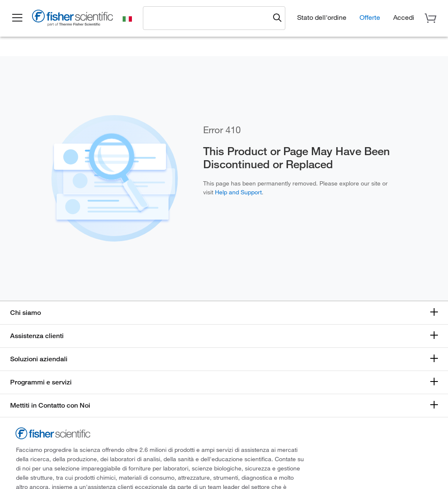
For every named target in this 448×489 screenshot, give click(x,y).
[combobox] (209, 18)
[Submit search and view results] (277, 18)
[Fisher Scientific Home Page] (74, 19)
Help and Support (238, 192)
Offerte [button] (370, 17)
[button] (18, 18)
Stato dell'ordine (322, 17)
